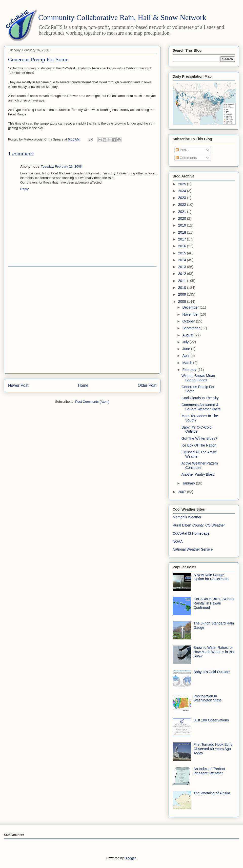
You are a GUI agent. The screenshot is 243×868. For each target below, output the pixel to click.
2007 (183, 492)
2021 (183, 212)
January (189, 483)
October (189, 321)
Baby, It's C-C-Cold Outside (196, 429)
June (187, 349)
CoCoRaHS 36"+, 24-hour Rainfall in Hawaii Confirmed (214, 603)
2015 (183, 253)
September (191, 328)
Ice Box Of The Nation (199, 445)
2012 (183, 274)
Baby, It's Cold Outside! (212, 672)
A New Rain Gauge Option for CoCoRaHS (211, 577)
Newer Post (18, 385)
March (188, 363)
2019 (183, 225)
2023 (183, 198)
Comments (186, 158)
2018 (183, 232)
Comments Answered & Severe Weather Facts (201, 407)
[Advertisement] (50, 320)
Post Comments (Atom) (92, 402)
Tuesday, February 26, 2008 (61, 166)
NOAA (178, 541)
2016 (183, 246)
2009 (183, 294)
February (190, 370)
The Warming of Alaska (212, 793)
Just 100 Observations (211, 720)
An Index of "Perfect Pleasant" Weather (209, 771)
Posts (182, 150)
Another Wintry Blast (198, 474)
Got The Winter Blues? (199, 438)
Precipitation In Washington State (208, 698)
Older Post (147, 385)
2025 (183, 184)
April (186, 356)
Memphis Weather (187, 517)
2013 (183, 267)
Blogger (130, 858)
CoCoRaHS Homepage (191, 533)
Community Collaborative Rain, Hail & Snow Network (122, 17)
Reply (24, 189)
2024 (183, 191)
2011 (183, 281)
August (188, 335)
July (186, 342)
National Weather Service (193, 549)
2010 (183, 288)
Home (83, 385)
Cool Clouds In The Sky (200, 398)
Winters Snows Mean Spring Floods (198, 378)
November (191, 314)
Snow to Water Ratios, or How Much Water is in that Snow (214, 652)
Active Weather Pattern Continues (200, 465)
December (191, 307)
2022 (183, 205)
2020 (183, 218)
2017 (183, 239)
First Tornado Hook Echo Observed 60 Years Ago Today (213, 749)
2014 (183, 260)
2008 (183, 301)
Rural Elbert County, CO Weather (199, 525)
